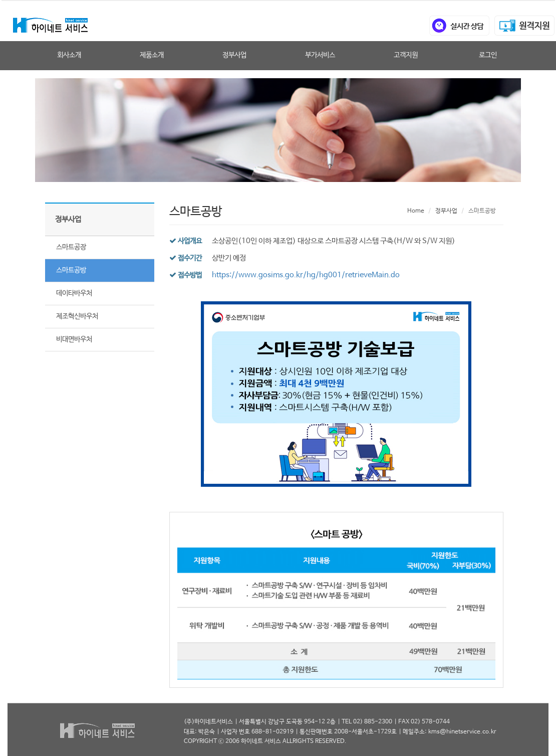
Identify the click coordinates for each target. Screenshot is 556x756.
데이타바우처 (74, 293)
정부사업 (234, 55)
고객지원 (406, 55)
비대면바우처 (74, 339)
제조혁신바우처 (77, 316)
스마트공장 (71, 247)
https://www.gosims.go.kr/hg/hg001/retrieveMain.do (306, 275)
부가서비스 (320, 55)
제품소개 (152, 55)
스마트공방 (71, 270)
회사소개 (69, 55)
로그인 (488, 55)
